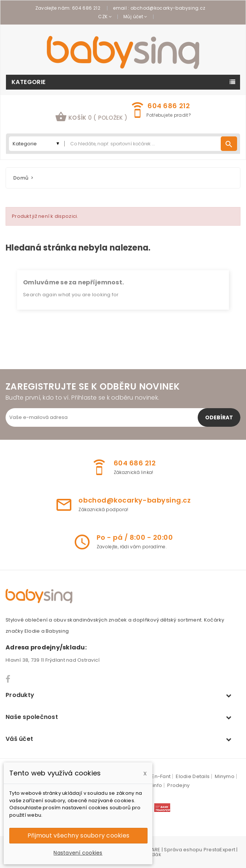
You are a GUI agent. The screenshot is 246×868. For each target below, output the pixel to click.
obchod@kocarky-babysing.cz (168, 8)
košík (91, 117)
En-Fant (161, 776)
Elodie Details (193, 776)
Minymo (225, 776)
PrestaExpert (219, 850)
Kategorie (29, 82)
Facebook (8, 679)
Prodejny (178, 785)
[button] (91, 118)
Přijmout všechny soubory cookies (78, 835)
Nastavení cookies (78, 853)
